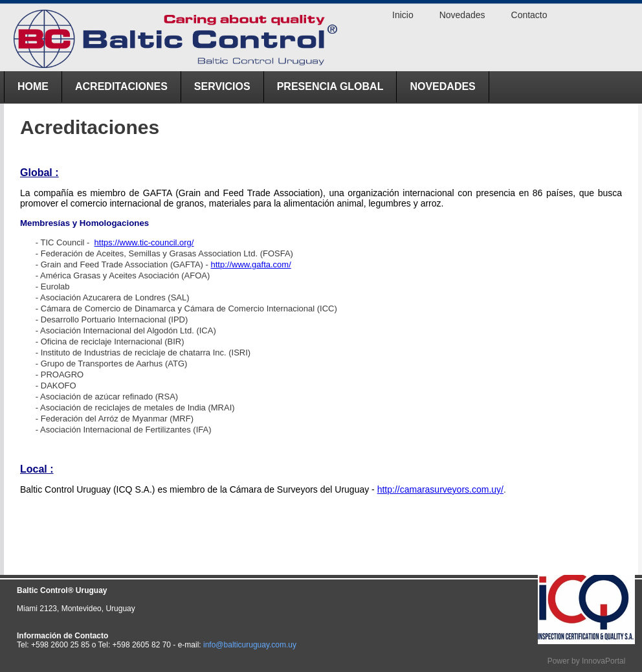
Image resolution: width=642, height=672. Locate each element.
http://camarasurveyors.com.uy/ (440, 489)
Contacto (529, 15)
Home (33, 86)
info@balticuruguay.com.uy (250, 645)
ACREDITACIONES (121, 86)
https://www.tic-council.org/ (144, 242)
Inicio (403, 15)
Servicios (222, 86)
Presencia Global (330, 86)
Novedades (442, 86)
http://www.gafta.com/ (251, 264)
